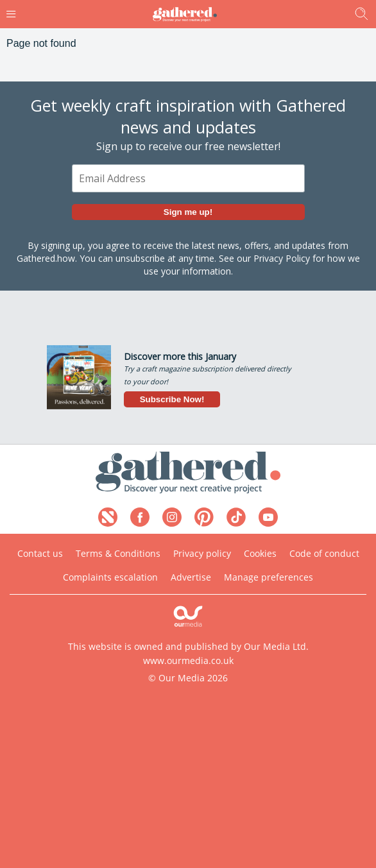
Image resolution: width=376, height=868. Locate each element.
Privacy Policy (282, 258)
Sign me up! (188, 212)
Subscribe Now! (172, 399)
